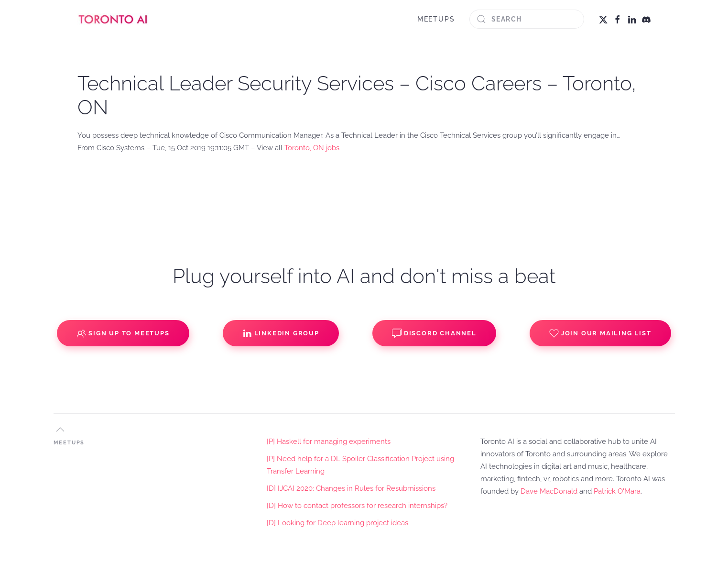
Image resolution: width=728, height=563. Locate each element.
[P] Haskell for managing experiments (329, 442)
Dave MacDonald (549, 491)
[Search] (527, 19)
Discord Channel (434, 333)
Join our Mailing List (600, 333)
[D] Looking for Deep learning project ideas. (338, 523)
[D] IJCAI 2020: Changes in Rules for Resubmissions (351, 488)
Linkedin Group (281, 333)
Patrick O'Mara (617, 491)
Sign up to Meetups (123, 333)
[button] (60, 430)
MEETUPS (436, 19)
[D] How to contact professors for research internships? (357, 506)
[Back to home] (113, 19)
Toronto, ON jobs (312, 148)
